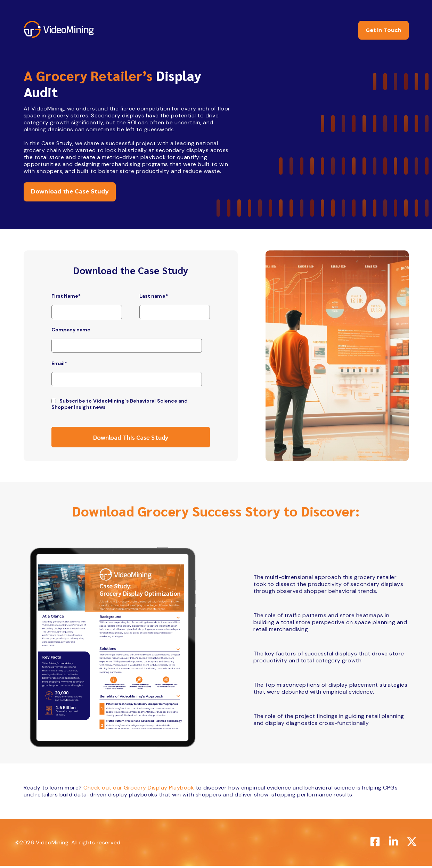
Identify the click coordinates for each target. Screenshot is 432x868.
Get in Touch (381, 31)
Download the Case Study (72, 193)
